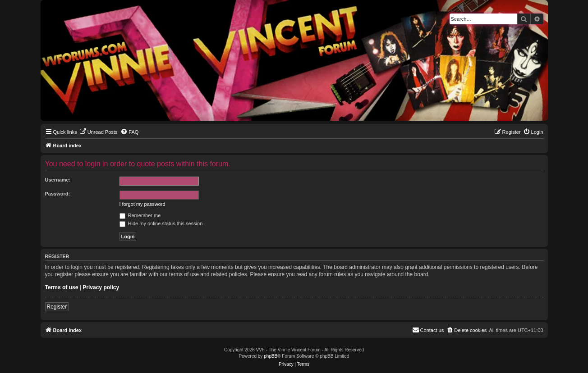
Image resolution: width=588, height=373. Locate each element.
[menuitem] (99, 132)
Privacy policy (101, 287)
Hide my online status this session (161, 223)
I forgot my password (142, 204)
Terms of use (62, 287)
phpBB (271, 356)
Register (57, 307)
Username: (58, 180)
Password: (58, 194)
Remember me (140, 215)
